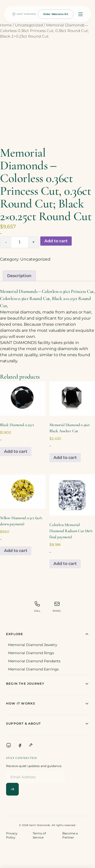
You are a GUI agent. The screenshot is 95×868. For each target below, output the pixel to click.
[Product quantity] (20, 242)
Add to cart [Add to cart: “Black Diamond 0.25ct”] (16, 451)
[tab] (19, 276)
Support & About (48, 724)
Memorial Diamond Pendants (34, 661)
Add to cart (56, 241)
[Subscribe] (12, 789)
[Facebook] (20, 745)
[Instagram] (9, 745)
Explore (48, 634)
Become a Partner (70, 835)
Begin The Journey (48, 684)
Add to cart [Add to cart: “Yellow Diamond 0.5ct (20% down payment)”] (16, 551)
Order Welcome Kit (56, 14)
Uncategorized (29, 25)
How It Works (48, 704)
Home (6, 25)
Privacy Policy (12, 835)
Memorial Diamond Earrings (33, 669)
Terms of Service (39, 835)
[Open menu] (81, 14)
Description (19, 276)
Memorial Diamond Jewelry (33, 645)
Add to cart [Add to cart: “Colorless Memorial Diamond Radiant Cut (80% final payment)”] (65, 564)
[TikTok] (31, 745)
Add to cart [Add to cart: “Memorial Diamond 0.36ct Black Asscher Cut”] (65, 458)
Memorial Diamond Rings (31, 653)
